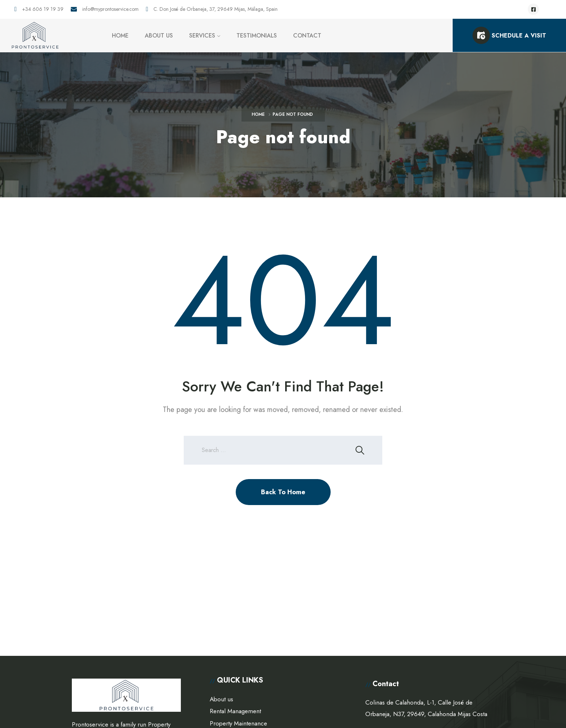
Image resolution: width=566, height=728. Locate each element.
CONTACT (307, 36)
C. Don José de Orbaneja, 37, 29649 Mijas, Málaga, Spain (215, 9)
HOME (120, 36)
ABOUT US (159, 36)
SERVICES (202, 36)
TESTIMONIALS (257, 36)
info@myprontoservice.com (110, 9)
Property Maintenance (238, 723)
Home (258, 114)
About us (221, 699)
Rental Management (235, 711)
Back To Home (283, 492)
